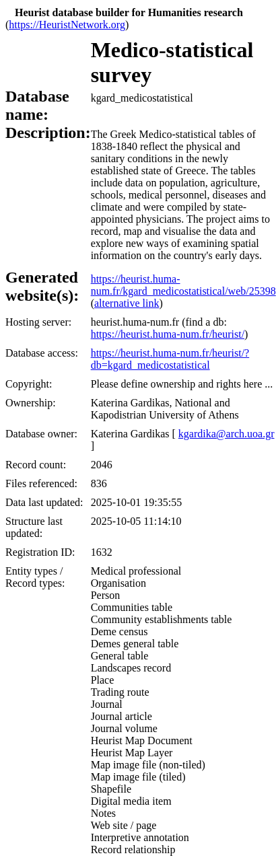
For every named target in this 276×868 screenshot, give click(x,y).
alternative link (127, 303)
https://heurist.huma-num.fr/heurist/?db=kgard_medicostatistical (170, 359)
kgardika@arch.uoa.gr (227, 434)
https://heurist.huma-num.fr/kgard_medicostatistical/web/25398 (183, 285)
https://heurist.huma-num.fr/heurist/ (168, 334)
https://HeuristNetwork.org (67, 25)
